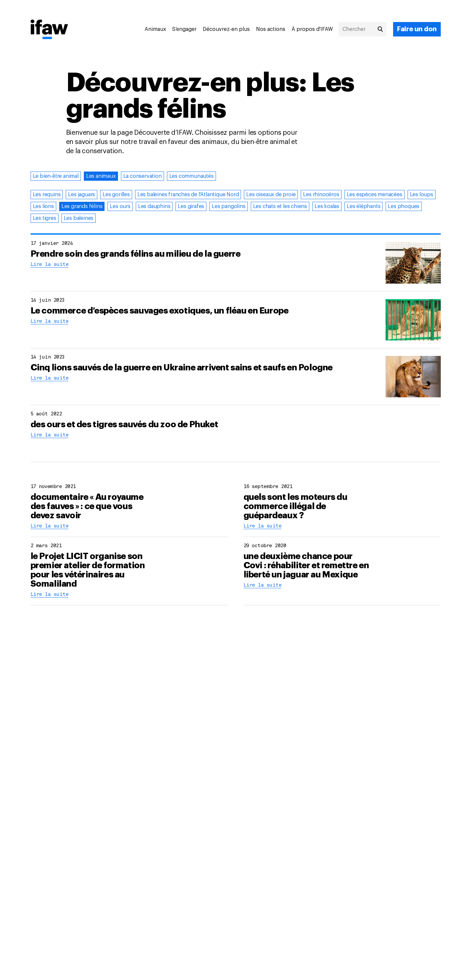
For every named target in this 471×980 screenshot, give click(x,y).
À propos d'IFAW (312, 29)
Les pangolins (228, 206)
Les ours (120, 206)
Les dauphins (154, 206)
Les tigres (45, 218)
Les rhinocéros (321, 195)
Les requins (47, 195)
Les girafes (191, 206)
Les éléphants (364, 206)
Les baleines (79, 218)
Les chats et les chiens (280, 206)
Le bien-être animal (56, 176)
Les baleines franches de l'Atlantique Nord (188, 195)
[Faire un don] (417, 29)
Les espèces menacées (375, 195)
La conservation (142, 176)
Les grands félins (82, 206)
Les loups (422, 195)
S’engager (184, 29)
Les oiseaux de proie (271, 195)
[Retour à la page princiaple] (49, 30)
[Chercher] (363, 29)
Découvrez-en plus (226, 29)
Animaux (155, 29)
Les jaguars (82, 195)
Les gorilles (116, 195)
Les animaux (101, 176)
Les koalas (327, 206)
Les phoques (404, 206)
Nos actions (271, 29)
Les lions (43, 206)
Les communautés (191, 176)
